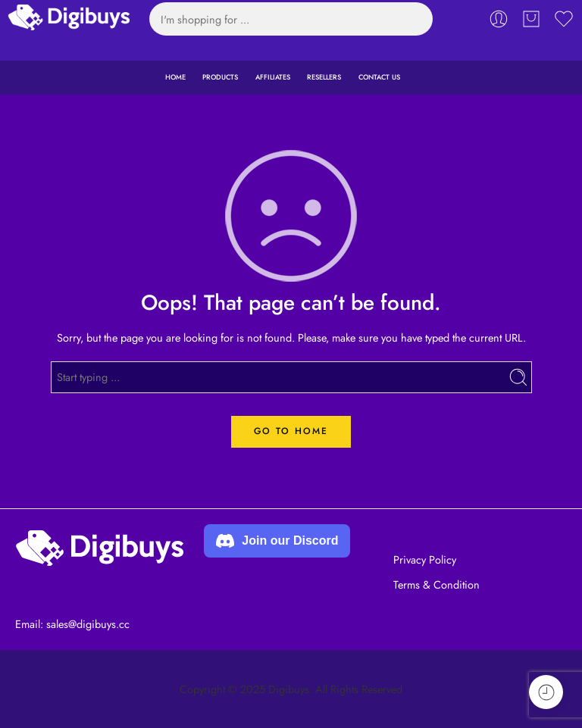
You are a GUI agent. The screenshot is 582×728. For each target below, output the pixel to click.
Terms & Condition (436, 584)
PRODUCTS (220, 77)
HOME (175, 77)
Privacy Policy (425, 559)
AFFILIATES (273, 77)
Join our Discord (277, 541)
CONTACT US (379, 77)
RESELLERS (324, 77)
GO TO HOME (291, 431)
